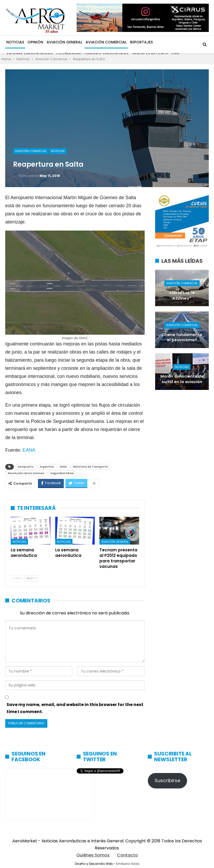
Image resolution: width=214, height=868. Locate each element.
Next (31, 578)
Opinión (35, 42)
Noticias (15, 42)
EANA (29, 450)
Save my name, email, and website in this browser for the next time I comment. (75, 708)
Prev (17, 578)
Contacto (127, 855)
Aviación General (64, 42)
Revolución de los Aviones (26, 473)
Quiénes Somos (93, 855)
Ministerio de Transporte (90, 467)
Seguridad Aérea (62, 473)
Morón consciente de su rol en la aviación (182, 379)
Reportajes (141, 42)
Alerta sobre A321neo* (182, 296)
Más (160, 42)
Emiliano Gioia (128, 864)
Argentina (47, 467)
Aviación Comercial (106, 42)
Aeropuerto (26, 467)
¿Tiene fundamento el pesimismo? (182, 337)
